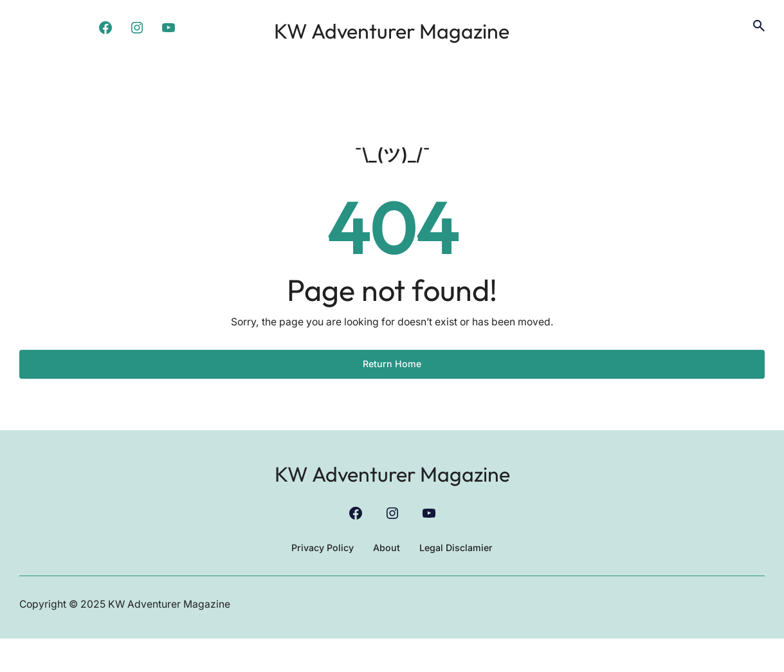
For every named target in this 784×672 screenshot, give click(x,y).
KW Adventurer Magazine (392, 42)
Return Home (392, 395)
